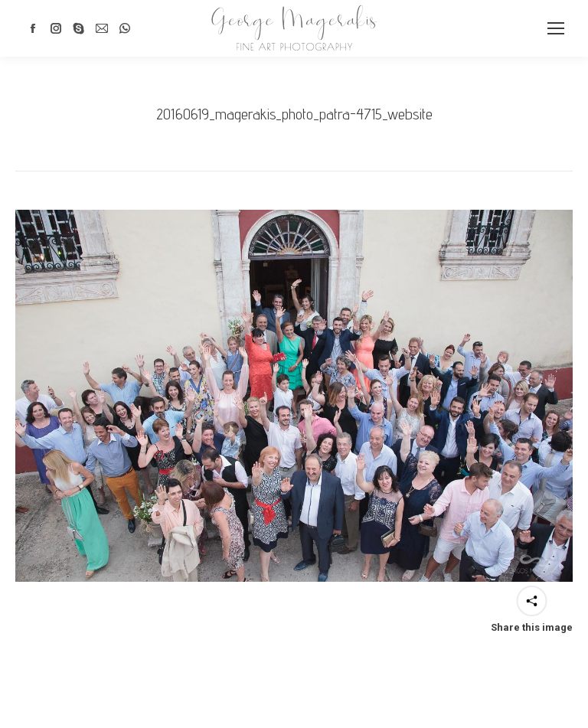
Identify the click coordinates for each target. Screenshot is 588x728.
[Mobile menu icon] (556, 28)
